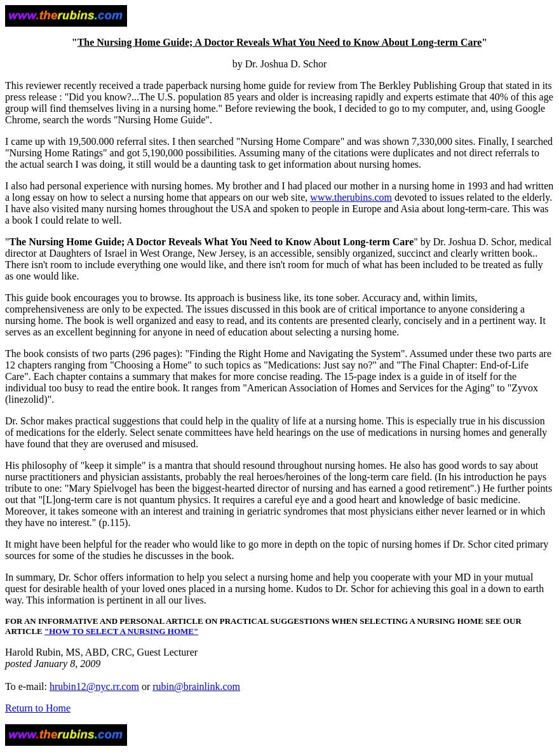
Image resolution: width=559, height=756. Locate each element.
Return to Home (38, 708)
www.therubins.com (351, 197)
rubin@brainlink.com (196, 686)
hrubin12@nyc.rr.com (94, 686)
